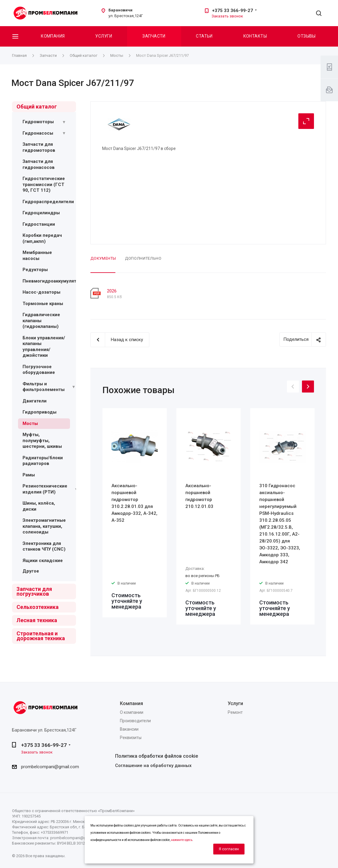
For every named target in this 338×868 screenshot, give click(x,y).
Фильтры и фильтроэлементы (44, 387)
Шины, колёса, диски (39, 506)
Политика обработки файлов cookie (157, 756)
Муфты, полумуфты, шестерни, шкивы (42, 440)
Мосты (30, 423)
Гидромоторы (38, 122)
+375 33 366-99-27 (233, 11)
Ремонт (235, 712)
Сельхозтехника (38, 607)
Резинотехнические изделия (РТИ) (45, 489)
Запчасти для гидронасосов (39, 164)
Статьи (204, 36)
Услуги (104, 36)
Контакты (255, 36)
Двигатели (35, 401)
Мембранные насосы (37, 255)
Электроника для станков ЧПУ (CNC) (44, 546)
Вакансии (129, 729)
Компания (53, 36)
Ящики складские (43, 561)
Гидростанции (39, 224)
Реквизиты (131, 738)
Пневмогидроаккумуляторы (54, 281)
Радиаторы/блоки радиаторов (43, 461)
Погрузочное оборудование (39, 370)
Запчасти (154, 36)
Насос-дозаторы (41, 292)
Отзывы (307, 36)
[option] (135, 513)
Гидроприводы (40, 412)
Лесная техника (37, 620)
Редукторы (35, 270)
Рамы (29, 475)
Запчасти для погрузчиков (34, 591)
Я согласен (229, 849)
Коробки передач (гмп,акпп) (42, 238)
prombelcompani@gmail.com (50, 767)
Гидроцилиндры (41, 213)
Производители (135, 721)
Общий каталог (37, 107)
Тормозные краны (43, 304)
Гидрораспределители (48, 202)
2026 (112, 291)
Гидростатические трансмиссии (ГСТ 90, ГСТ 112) (44, 184)
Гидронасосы (38, 133)
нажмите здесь (182, 840)
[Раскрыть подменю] (64, 122)
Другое (31, 571)
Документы (103, 258)
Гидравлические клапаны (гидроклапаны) (41, 321)
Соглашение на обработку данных (153, 766)
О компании (132, 712)
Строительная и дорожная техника (41, 636)
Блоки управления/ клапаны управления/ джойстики (44, 347)
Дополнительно (143, 258)
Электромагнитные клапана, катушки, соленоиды (44, 526)
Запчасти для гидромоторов (39, 147)
